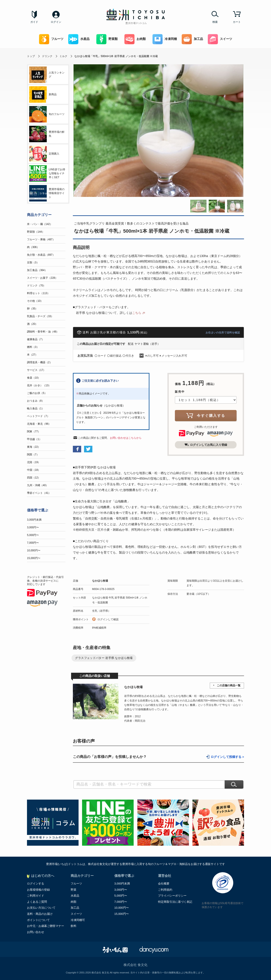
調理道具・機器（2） (40, 362)
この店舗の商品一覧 (229, 685)
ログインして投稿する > (227, 757)
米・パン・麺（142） (40, 224)
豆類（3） (33, 263)
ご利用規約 (165, 890)
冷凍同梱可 (78, 920)
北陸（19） (34, 462)
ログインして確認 (108, 619)
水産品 (79, 39)
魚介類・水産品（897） (41, 255)
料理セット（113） (38, 293)
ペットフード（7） (38, 416)
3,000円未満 (34, 520)
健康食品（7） (36, 339)
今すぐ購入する (206, 415)
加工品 (192, 39)
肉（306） (33, 247)
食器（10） (34, 378)
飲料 (74, 926)
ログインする (36, 884)
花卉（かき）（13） (39, 385)
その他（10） (35, 301)
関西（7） (33, 455)
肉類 (74, 902)
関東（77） (34, 432)
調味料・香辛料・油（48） (43, 332)
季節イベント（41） (39, 493)
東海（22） (34, 447)
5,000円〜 (33, 535)
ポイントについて (38, 920)
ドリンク (47, 56)
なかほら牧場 (100, 581)
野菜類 (107, 39)
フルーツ (51, 39)
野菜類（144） (36, 232)
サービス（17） (36, 370)
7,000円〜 (33, 543)
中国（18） (34, 470)
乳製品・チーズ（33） (40, 316)
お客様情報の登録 (38, 890)
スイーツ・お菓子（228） (42, 278)
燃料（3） (33, 347)
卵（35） (32, 309)
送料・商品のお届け (40, 914)
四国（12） (34, 478)
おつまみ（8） (36, 401)
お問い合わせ (36, 932)
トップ (31, 56)
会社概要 (164, 884)
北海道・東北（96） (39, 424)
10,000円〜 (34, 550)
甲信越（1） (34, 439)
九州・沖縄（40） (38, 485)
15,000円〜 (34, 558)
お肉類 (135, 39)
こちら (137, 313)
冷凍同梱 (165, 39)
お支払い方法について (41, 908)
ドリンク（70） (36, 286)
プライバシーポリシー (172, 896)
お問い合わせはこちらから (126, 438)
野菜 (74, 890)
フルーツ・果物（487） (41, 239)
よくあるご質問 (37, 902)
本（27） (32, 355)
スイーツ (220, 39)
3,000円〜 (33, 527)
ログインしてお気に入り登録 (206, 445)
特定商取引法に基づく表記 (175, 902)
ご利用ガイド (36, 896)
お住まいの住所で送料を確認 (223, 333)
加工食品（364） (37, 270)
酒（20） (32, 324)
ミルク (63, 56)
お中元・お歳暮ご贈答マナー (46, 926)
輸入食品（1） (36, 408)
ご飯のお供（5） (37, 393)
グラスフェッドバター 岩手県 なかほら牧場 (104, 658)
